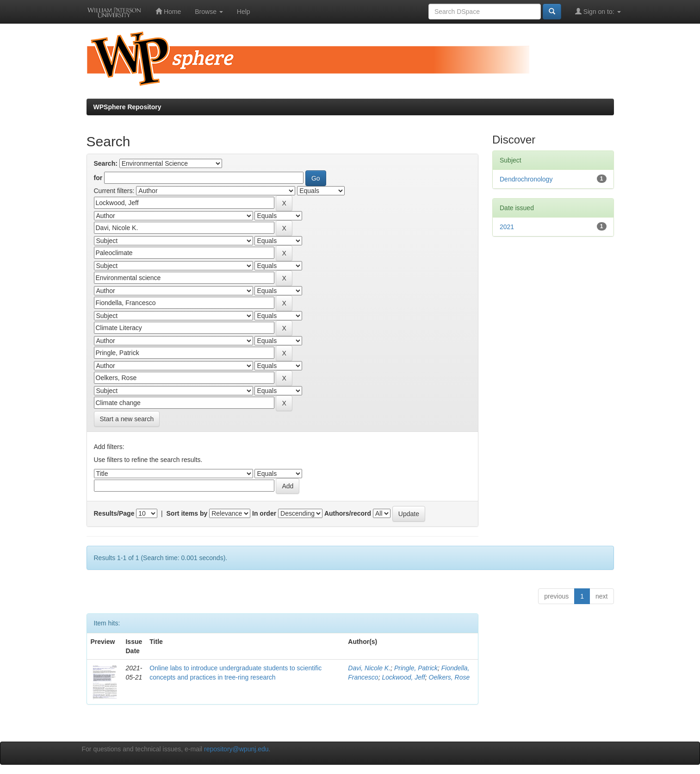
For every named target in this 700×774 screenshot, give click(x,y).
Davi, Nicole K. (369, 668)
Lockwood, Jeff (403, 677)
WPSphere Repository (127, 107)
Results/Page (114, 513)
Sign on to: (598, 11)
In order (264, 513)
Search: (106, 163)
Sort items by (187, 513)
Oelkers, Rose (449, 677)
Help (244, 12)
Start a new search (127, 419)
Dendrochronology (526, 179)
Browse (209, 12)
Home (168, 11)
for (98, 178)
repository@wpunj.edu (236, 749)
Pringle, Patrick (416, 668)
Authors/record (348, 513)
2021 (507, 227)
